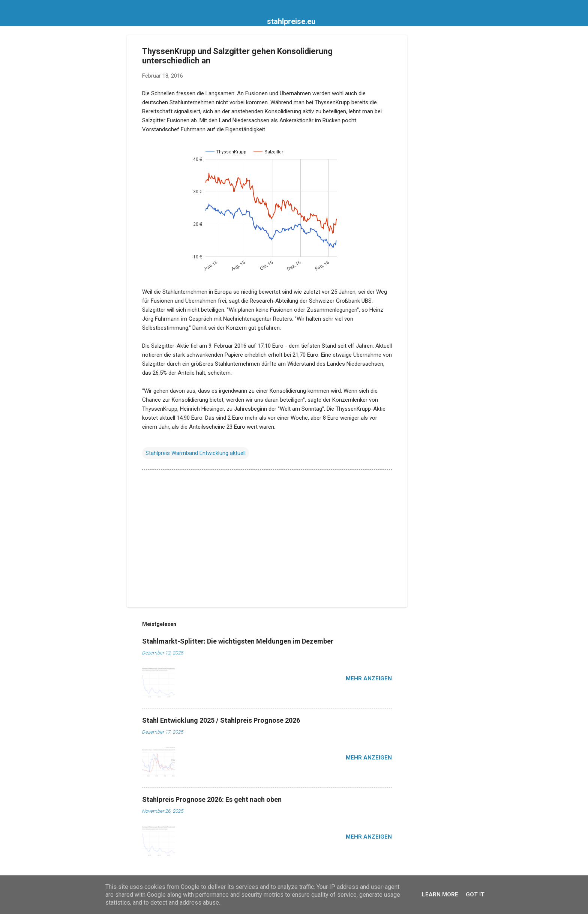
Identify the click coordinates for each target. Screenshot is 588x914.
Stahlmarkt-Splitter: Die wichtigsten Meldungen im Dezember (238, 641)
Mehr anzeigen (369, 678)
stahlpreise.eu (291, 21)
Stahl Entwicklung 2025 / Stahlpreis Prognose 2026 (221, 720)
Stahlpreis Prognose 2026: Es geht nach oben (212, 799)
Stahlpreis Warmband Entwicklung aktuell (196, 453)
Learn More (440, 894)
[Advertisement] (437, 148)
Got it (475, 894)
